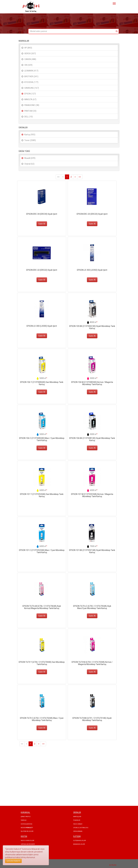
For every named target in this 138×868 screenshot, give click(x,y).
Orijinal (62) (29, 164)
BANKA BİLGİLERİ (79, 844)
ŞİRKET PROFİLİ (26, 817)
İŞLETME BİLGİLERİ (27, 831)
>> (80, 177)
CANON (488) (30, 59)
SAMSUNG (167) (32, 88)
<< (58, 177)
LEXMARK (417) (31, 71)
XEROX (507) (30, 53)
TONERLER (77, 820)
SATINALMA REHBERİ (28, 844)
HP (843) (28, 48)
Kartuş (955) (30, 135)
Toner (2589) (30, 140)
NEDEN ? (27, 828)
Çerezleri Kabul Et (13, 861)
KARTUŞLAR (77, 817)
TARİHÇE (24, 820)
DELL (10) (29, 117)
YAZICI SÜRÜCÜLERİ (27, 840)
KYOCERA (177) (31, 82)
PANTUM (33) (30, 111)
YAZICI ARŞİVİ (78, 824)
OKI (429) (28, 65)
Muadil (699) (30, 158)
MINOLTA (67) (30, 99)
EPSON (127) (30, 94)
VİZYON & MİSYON (26, 824)
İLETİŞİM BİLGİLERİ (79, 840)
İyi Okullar (113, 865)
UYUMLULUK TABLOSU (81, 828)
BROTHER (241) (31, 76)
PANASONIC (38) (32, 105)
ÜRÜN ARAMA (78, 831)
